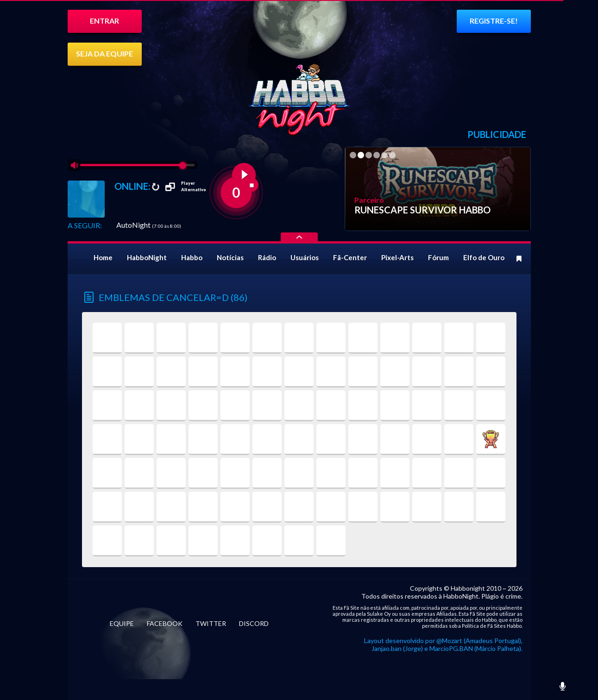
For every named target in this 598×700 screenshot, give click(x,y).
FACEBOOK (165, 623)
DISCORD (254, 623)
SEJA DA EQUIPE (104, 53)
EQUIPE (122, 623)
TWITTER (211, 623)
